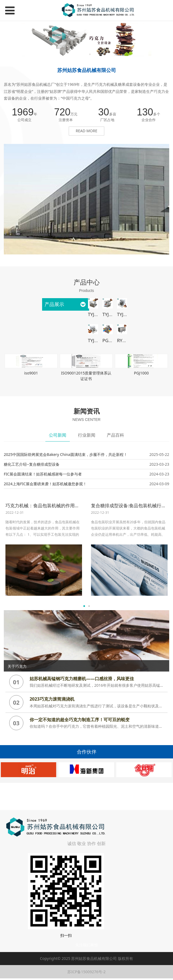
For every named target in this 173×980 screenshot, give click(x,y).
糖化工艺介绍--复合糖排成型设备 (32, 464)
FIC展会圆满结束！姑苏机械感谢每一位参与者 (43, 474)
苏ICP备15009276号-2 (86, 972)
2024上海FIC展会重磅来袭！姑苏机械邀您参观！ (45, 484)
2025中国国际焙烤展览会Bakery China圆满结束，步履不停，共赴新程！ (66, 454)
